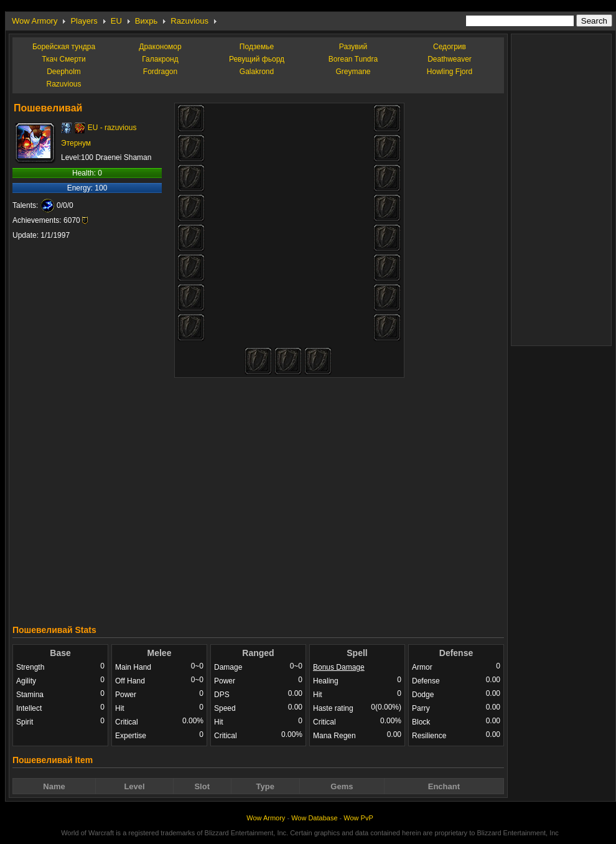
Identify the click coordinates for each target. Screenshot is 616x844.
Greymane (353, 72)
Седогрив (450, 47)
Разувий (353, 47)
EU (116, 21)
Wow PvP (358, 818)
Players (84, 21)
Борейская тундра (64, 47)
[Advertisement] (366, 496)
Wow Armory (35, 21)
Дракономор (160, 47)
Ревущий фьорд (257, 59)
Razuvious (189, 21)
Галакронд (160, 59)
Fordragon (160, 72)
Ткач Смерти (64, 59)
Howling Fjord (450, 72)
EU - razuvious (112, 128)
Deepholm (64, 72)
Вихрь (146, 21)
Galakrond (257, 72)
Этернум (76, 143)
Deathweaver (450, 59)
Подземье (257, 47)
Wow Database (314, 818)
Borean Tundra (353, 59)
